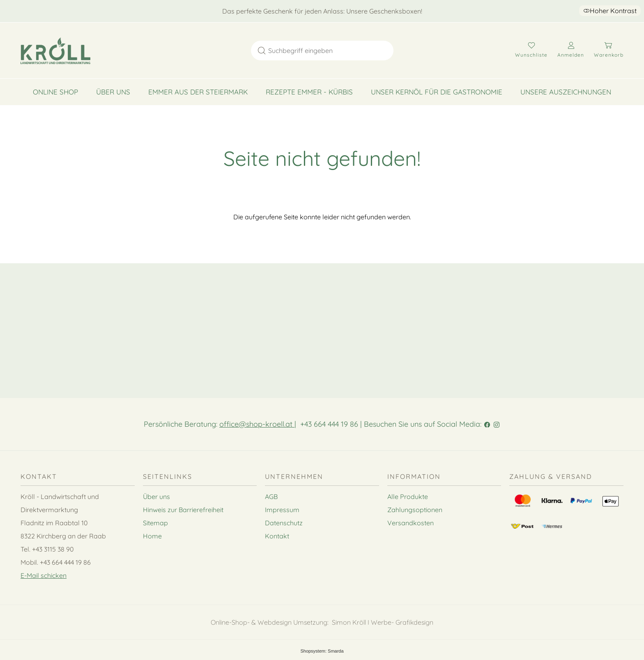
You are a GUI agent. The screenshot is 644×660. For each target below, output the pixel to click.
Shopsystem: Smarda (322, 651)
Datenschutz (284, 523)
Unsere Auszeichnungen (566, 92)
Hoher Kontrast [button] (610, 11)
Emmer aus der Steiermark (198, 92)
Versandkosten (411, 523)
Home (152, 536)
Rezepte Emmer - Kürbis (309, 92)
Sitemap (155, 523)
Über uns (113, 92)
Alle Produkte (408, 497)
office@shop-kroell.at (257, 424)
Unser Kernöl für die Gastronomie (437, 92)
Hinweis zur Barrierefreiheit (183, 510)
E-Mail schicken (44, 575)
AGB (271, 497)
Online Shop (55, 92)
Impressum (282, 510)
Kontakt (277, 536)
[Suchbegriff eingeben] (330, 51)
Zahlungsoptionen (415, 510)
